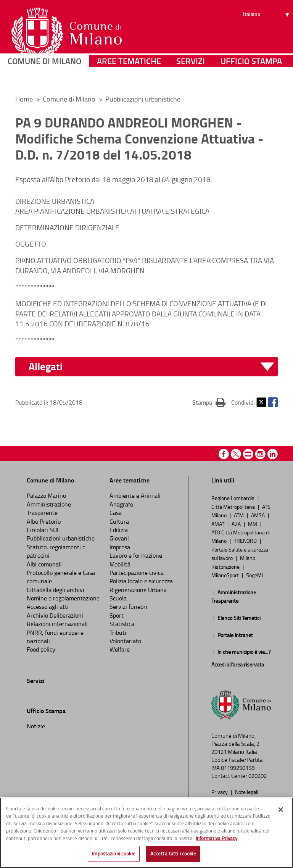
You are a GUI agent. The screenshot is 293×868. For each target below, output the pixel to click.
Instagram (260, 454)
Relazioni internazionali (57, 624)
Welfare (120, 649)
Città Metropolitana (234, 507)
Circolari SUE (43, 530)
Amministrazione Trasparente (49, 508)
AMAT (218, 524)
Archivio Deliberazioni (55, 615)
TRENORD (246, 540)
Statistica (122, 624)
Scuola (118, 598)
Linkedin (273, 454)
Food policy (41, 649)
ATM (239, 515)
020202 (258, 776)
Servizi (191, 78)
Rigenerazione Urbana (138, 590)
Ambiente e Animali (135, 495)
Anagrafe (121, 504)
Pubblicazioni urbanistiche (143, 99)
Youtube (248, 454)
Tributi (118, 632)
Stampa (209, 402)
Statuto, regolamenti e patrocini (56, 551)
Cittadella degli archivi (56, 590)
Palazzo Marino (46, 495)
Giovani (119, 538)
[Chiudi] (281, 810)
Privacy (220, 792)
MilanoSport (226, 575)
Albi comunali (44, 564)
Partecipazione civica (137, 573)
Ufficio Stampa (251, 78)
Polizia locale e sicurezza (141, 581)
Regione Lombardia (233, 498)
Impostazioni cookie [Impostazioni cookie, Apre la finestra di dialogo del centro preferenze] (113, 853)
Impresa (120, 547)
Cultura (119, 521)
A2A (237, 524)
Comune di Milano (44, 78)
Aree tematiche (129, 78)
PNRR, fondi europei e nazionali (55, 637)
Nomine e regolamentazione (63, 598)
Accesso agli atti (48, 607)
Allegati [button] (46, 367)
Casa (116, 513)
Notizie (36, 726)
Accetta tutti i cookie (173, 853)
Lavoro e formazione (136, 555)
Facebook (273, 402)
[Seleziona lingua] (267, 34)
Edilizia (119, 530)
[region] (146, 833)
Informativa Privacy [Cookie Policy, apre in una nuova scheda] (217, 838)
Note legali (247, 792)
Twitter (261, 402)
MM (253, 524)
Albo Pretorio (44, 521)
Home (24, 99)
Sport (117, 615)
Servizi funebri (128, 607)
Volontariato (125, 641)
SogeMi (254, 575)
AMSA (258, 515)
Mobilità (120, 564)
